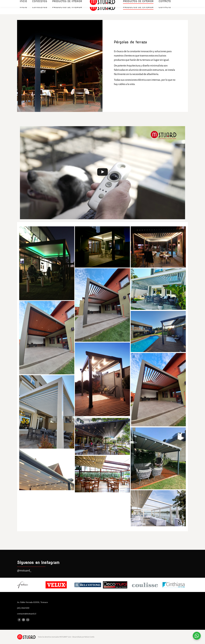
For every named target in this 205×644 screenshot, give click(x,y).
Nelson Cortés (89, 637)
